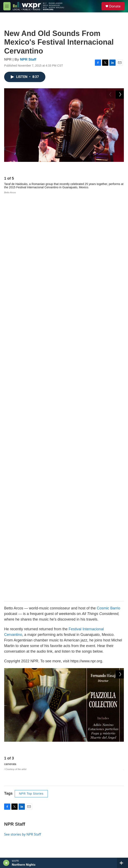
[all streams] (123, 863)
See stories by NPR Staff (23, 416)
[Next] (120, 168)
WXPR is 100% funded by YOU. (42, 702)
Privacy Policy (17, 815)
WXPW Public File (20, 789)
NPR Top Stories (31, 375)
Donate (115, 6)
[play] (6, 863)
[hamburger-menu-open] (7, 6)
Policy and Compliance (23, 797)
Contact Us (15, 806)
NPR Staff (28, 59)
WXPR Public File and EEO (26, 780)
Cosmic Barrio (108, 203)
